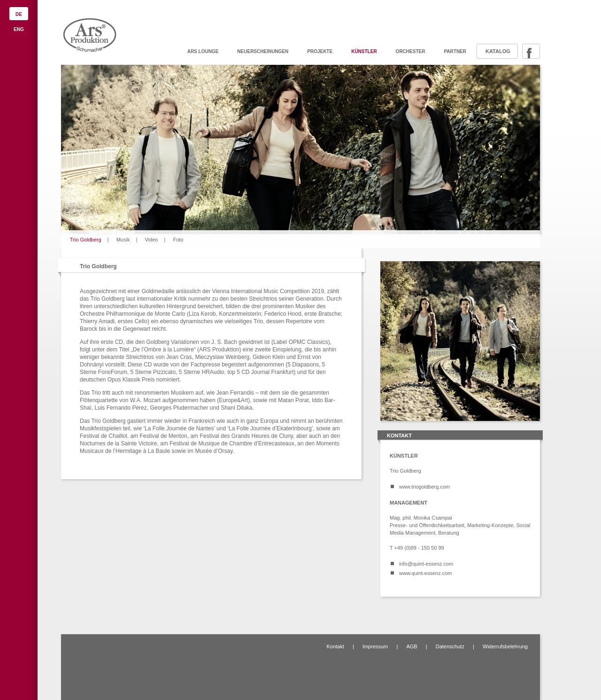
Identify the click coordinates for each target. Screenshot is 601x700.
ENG (19, 29)
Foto (178, 240)
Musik (123, 240)
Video (151, 240)
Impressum (375, 646)
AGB (412, 646)
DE (19, 14)
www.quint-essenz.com (426, 573)
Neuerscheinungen (263, 51)
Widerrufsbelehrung (505, 646)
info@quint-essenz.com (426, 564)
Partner (455, 51)
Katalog (498, 51)
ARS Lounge (203, 51)
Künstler (364, 51)
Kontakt (335, 646)
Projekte (320, 51)
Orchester (411, 51)
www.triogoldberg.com (424, 487)
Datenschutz (450, 646)
